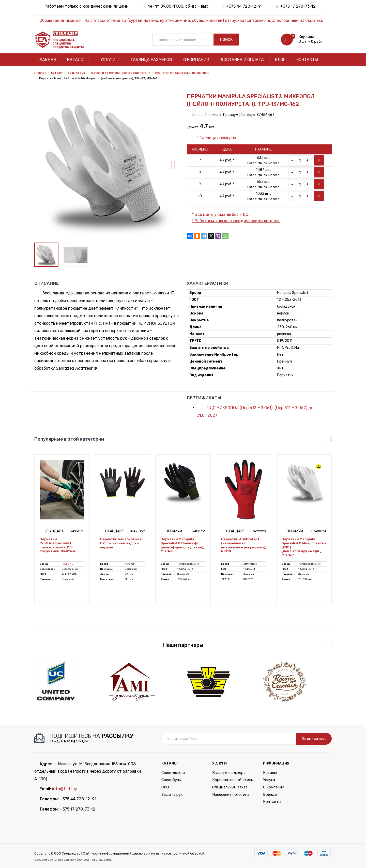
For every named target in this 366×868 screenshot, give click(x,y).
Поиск (226, 40)
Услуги (110, 60)
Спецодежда (173, 773)
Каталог (78, 60)
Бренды (270, 795)
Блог (280, 60)
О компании (196, 60)
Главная (47, 60)
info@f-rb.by (65, 789)
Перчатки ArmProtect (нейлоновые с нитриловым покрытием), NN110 (243, 545)
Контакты (307, 60)
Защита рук (172, 795)
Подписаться (314, 739)
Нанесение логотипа (231, 795)
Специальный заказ (230, 787)
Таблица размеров (151, 60)
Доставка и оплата (242, 60)
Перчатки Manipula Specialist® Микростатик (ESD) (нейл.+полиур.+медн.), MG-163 (304, 547)
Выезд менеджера (229, 773)
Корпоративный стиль (233, 780)
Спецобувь (171, 780)
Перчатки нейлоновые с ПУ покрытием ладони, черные (121, 543)
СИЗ (165, 787)
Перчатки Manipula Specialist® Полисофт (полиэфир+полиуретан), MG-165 (182, 545)
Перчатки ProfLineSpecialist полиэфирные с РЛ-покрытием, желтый (57, 545)
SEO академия (102, 860)
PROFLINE (67, 564)
